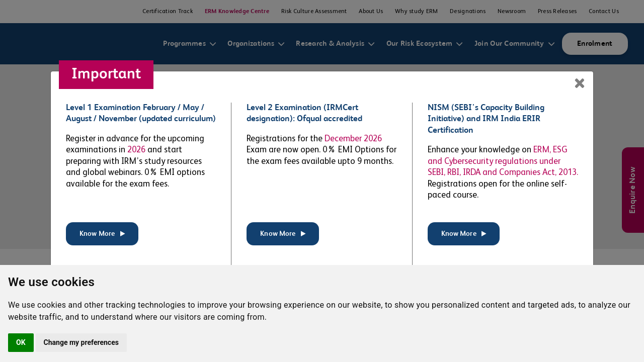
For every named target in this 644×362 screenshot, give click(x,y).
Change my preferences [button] (81, 342)
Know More (102, 234)
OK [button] (21, 342)
